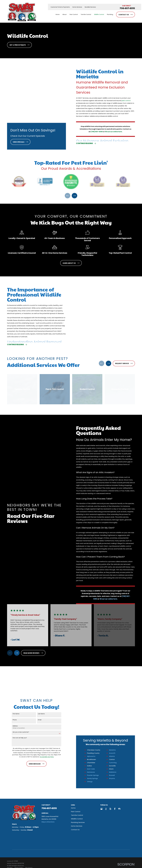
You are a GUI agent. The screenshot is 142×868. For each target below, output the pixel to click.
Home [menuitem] (58, 14)
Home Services (77, 7)
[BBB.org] (106, 771)
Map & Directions (48, 784)
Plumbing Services (78, 785)
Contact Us (75, 792)
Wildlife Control (77, 781)
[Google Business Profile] (101, 771)
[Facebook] (115, 771)
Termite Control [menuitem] (86, 14)
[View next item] (74, 191)
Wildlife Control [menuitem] (99, 14)
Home (73, 771)
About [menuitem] (65, 14)
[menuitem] (10, 830)
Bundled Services (90, 7)
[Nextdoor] (119, 771)
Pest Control (76, 774)
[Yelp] (110, 771)
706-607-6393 (127, 8)
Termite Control (77, 778)
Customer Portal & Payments (60, 7)
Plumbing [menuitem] (110, 14)
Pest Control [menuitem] (74, 14)
